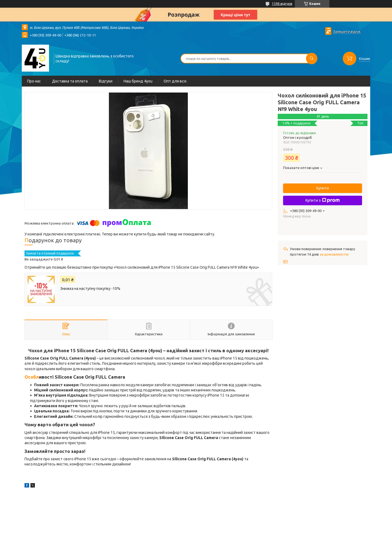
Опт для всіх (175, 81)
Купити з (323, 200)
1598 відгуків (282, 4)
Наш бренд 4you (138, 81)
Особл (32, 377)
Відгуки (106, 81)
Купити (323, 188)
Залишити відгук (347, 32)
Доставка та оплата (70, 81)
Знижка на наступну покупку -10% (90, 289)
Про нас (34, 81)
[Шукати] (312, 59)
